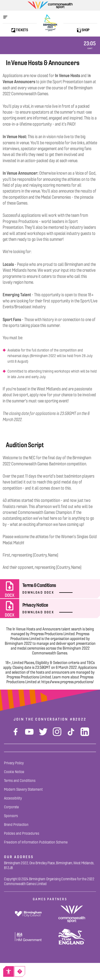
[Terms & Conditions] (50, 589)
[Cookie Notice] (14, 772)
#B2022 (78, 719)
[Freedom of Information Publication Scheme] (36, 842)
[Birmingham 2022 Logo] (50, 23)
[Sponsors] (11, 816)
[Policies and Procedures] (22, 833)
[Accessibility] (9, 971)
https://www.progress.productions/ (68, 682)
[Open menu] (8, 17)
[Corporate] (11, 807)
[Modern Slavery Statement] (23, 789)
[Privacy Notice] (50, 609)
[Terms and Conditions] (20, 781)
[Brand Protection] (16, 825)
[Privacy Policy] (14, 763)
